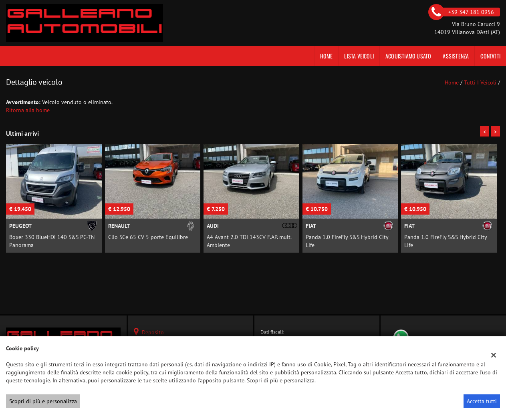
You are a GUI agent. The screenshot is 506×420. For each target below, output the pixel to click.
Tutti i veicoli (480, 82)
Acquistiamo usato (408, 56)
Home (327, 56)
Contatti (490, 56)
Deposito (153, 332)
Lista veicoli (359, 56)
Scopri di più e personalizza (43, 401)
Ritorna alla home (28, 110)
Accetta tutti (482, 401)
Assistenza (456, 56)
